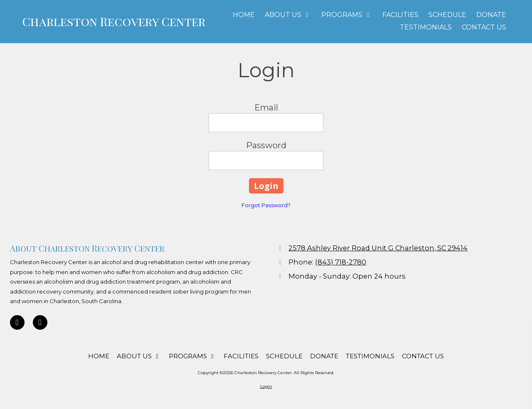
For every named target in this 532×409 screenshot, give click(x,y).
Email (266, 108)
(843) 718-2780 (341, 262)
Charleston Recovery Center (114, 21)
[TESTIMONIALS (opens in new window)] (426, 28)
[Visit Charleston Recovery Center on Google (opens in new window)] (17, 322)
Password (266, 145)
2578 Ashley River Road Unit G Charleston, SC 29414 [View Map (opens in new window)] (378, 248)
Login (266, 386)
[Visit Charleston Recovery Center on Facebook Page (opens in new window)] (40, 322)
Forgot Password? (266, 205)
